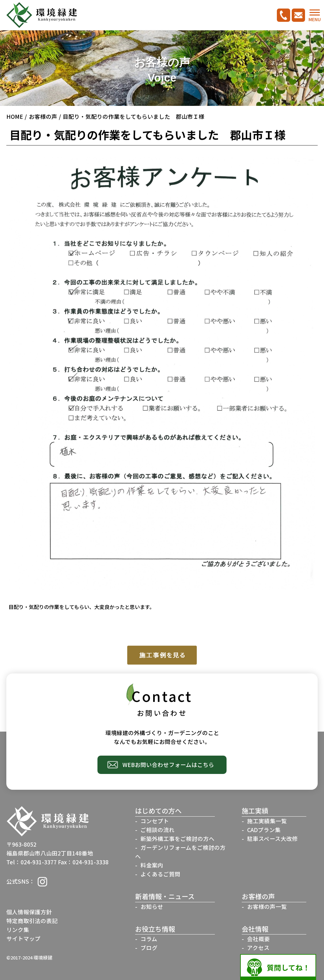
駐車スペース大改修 (272, 839)
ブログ (149, 948)
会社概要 (259, 939)
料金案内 (152, 865)
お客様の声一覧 (267, 907)
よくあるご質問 (160, 874)
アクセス (258, 948)
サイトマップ (23, 938)
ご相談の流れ (158, 830)
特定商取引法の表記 (32, 921)
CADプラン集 (264, 830)
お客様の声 (43, 116)
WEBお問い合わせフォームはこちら (168, 765)
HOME (15, 116)
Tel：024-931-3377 (31, 862)
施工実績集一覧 (267, 821)
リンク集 (18, 930)
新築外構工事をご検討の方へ (178, 839)
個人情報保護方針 (29, 912)
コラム (149, 939)
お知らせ (152, 907)
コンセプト (155, 821)
